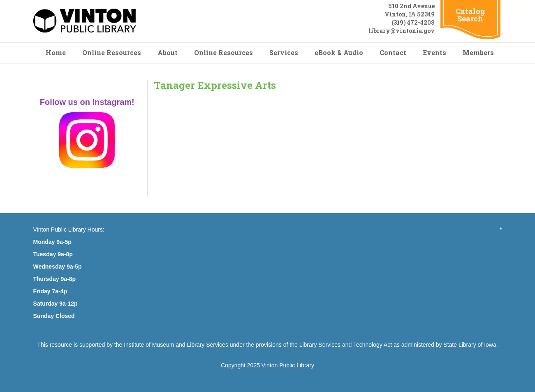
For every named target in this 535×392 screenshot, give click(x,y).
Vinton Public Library (288, 365)
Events (434, 52)
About (168, 52)
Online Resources (112, 52)
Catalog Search (470, 15)
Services (284, 52)
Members (478, 52)
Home (56, 52)
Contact (393, 52)
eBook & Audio (339, 52)
